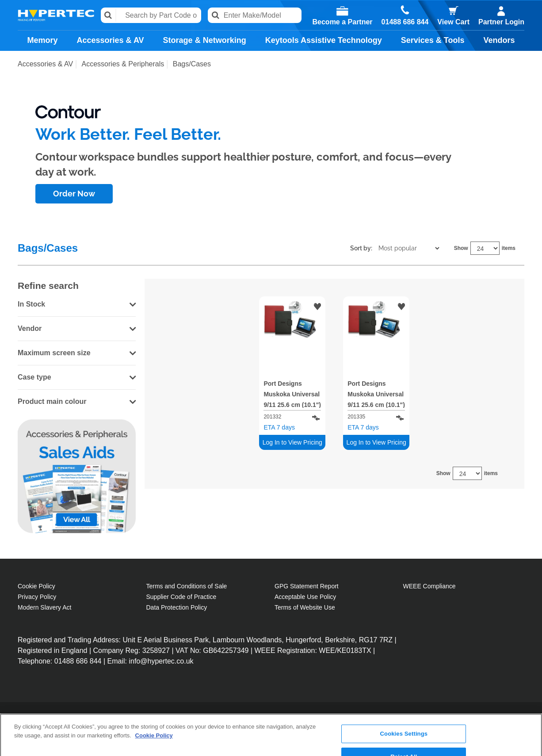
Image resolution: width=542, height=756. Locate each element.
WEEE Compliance (429, 586)
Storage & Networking (205, 40)
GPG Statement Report (307, 586)
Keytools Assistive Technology (324, 40)
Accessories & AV (111, 40)
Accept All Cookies (404, 743)
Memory (43, 40)
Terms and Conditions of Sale (187, 586)
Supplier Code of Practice (181, 597)
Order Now (74, 194)
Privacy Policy (37, 597)
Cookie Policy (36, 586)
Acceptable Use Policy (305, 597)
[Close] (528, 718)
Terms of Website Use (305, 607)
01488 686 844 (405, 22)
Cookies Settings (404, 697)
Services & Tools (433, 40)
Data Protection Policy (177, 607)
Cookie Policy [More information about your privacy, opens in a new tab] (154, 699)
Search (109, 15)
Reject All (404, 720)
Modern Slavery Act (44, 607)
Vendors (499, 40)
